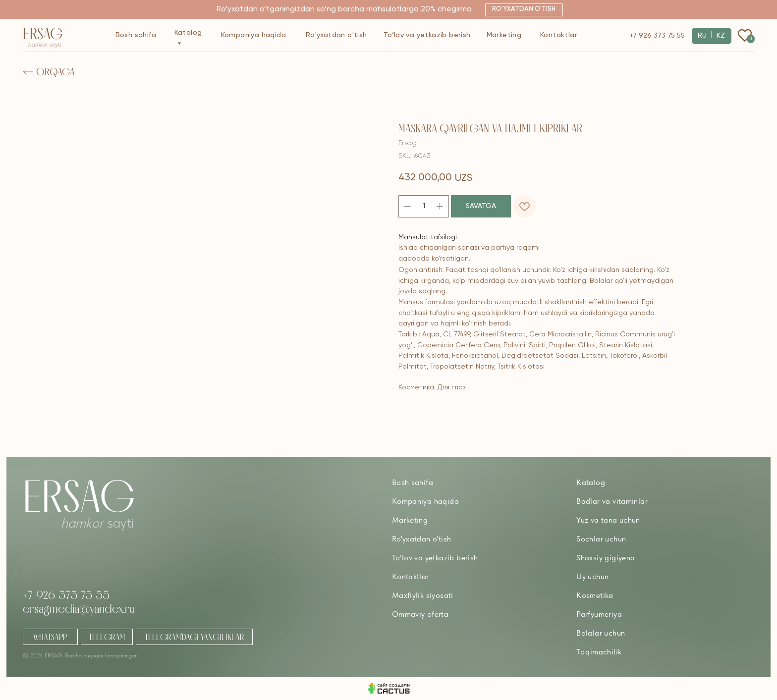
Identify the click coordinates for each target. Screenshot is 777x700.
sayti (45, 45)
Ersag (43, 33)
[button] (524, 10)
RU (702, 36)
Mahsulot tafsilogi (428, 237)
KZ (721, 36)
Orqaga (55, 72)
